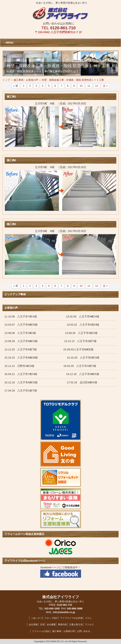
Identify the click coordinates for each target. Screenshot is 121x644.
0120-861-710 (63, 28)
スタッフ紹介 (51, 618)
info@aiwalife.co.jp (64, 612)
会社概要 (51, 624)
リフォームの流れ (41, 631)
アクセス (89, 624)
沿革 (42, 624)
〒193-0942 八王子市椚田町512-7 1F (58, 32)
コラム (88, 618)
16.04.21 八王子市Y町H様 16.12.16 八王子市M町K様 (52, 374)
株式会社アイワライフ (60, 599)
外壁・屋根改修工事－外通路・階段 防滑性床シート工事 (73, 80)
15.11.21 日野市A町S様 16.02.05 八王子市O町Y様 (50, 366)
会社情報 (33, 624)
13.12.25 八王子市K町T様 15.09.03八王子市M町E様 (49, 349)
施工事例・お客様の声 (26, 80)
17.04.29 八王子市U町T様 (21, 391)
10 (81, 86)
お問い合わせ (84, 631)
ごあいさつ (37, 618)
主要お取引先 (76, 624)
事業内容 (62, 624)
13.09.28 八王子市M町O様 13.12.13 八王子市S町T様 (51, 341)
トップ (6, 80)
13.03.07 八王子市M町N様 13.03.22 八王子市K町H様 (52, 325)
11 (89, 86)
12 (97, 86)
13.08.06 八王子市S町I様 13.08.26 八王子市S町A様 (52, 333)
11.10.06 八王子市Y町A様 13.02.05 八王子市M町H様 (52, 317)
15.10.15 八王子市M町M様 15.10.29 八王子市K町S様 (52, 358)
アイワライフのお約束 (71, 618)
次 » (105, 86)
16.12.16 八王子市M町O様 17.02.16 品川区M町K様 (56, 382)
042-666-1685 (52, 609)
